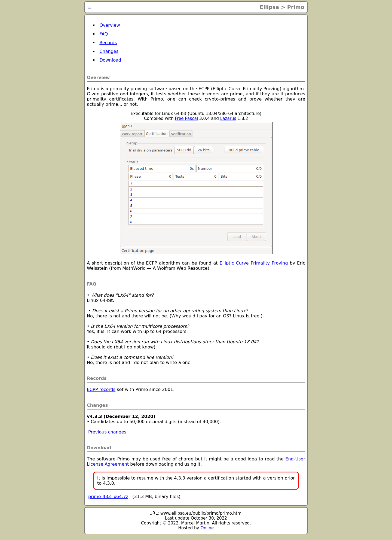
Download (110, 60)
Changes (109, 51)
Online (207, 528)
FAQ (104, 34)
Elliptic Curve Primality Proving (254, 263)
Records (108, 43)
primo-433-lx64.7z (108, 497)
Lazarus (228, 119)
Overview (110, 25)
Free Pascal (186, 119)
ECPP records (101, 389)
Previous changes (107, 432)
